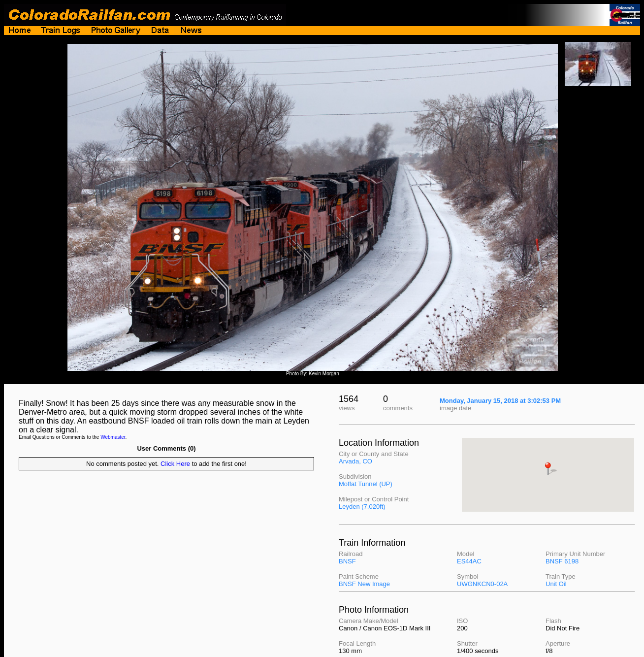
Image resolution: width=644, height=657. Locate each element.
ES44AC (469, 561)
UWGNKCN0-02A (482, 584)
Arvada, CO (355, 461)
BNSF (347, 561)
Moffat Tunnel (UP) (366, 484)
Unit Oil (556, 584)
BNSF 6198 (562, 561)
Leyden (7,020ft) (362, 507)
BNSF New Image (364, 584)
